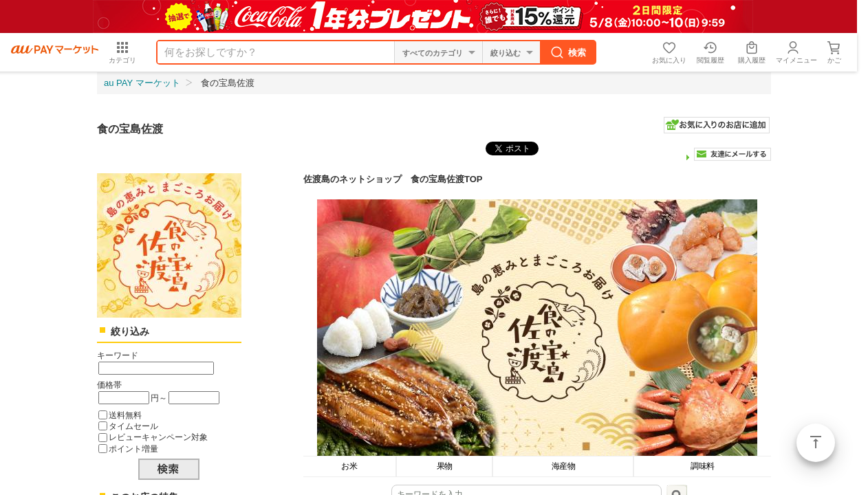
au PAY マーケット (142, 83)
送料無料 (125, 415)
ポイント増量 (133, 449)
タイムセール (133, 426)
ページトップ (816, 443)
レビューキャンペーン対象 (158, 437)
